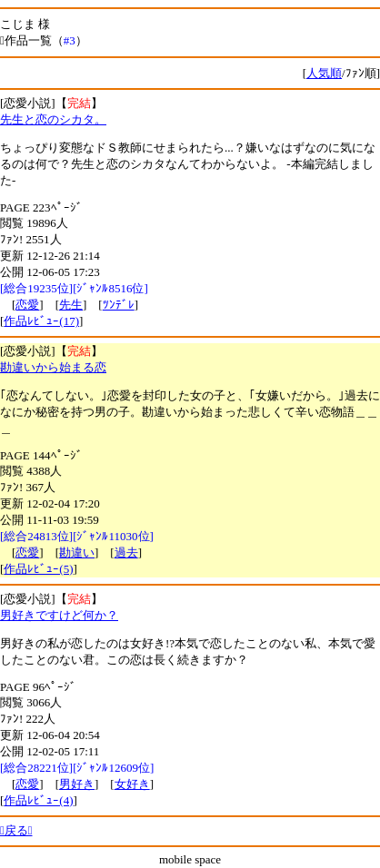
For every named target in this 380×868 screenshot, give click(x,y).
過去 (126, 552)
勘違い (77, 552)
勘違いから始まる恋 (53, 367)
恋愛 (27, 305)
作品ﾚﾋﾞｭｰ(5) (38, 569)
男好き (77, 784)
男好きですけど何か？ (59, 615)
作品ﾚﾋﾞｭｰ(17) (41, 321)
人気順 (324, 73)
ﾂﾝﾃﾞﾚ (119, 305)
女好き (132, 784)
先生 (71, 305)
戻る (16, 830)
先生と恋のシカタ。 (53, 119)
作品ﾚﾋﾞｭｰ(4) (38, 800)
